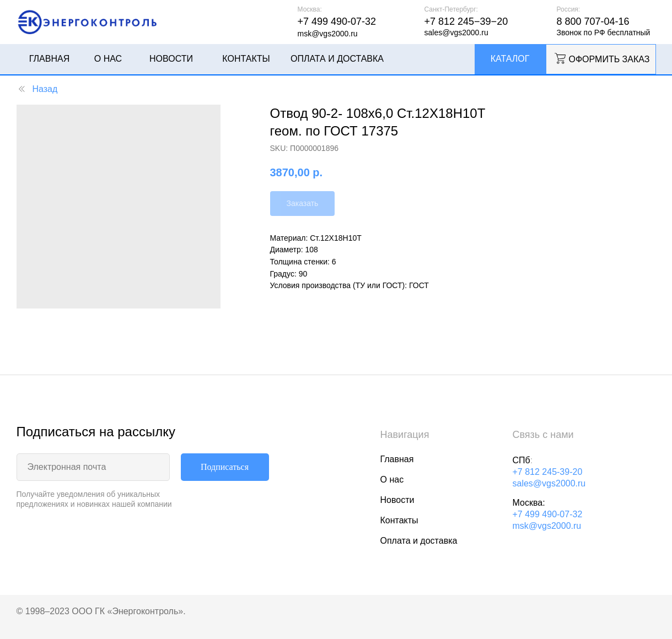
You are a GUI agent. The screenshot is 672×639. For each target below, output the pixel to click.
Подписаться (225, 467)
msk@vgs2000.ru (547, 526)
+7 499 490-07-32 (548, 514)
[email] (93, 467)
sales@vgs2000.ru (549, 483)
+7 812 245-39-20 (548, 472)
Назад (37, 89)
